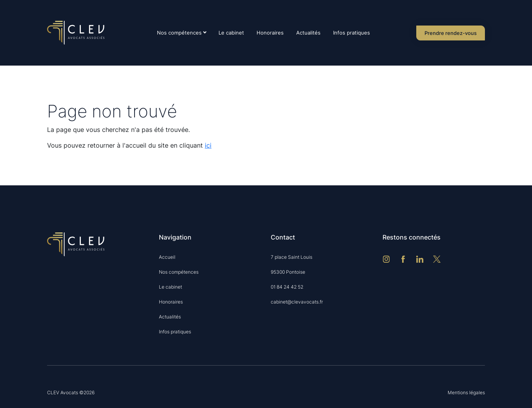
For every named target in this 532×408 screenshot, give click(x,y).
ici (208, 145)
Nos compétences (179, 33)
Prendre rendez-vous (451, 33)
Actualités (308, 33)
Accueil (167, 257)
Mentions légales (466, 392)
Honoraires (270, 33)
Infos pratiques (352, 33)
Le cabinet (231, 33)
